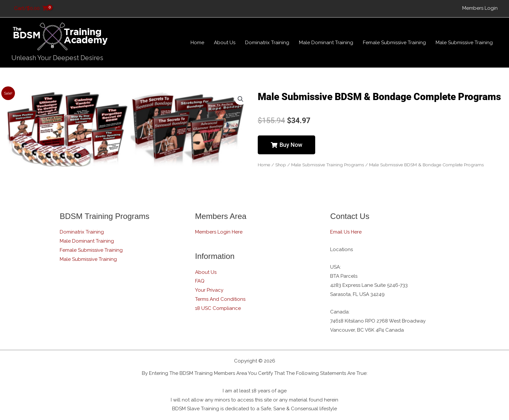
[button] (241, 99)
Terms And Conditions (220, 299)
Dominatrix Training (82, 232)
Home (264, 165)
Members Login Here (219, 232)
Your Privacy (209, 290)
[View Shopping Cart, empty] (31, 9)
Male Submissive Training (88, 259)
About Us (206, 272)
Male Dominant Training (87, 241)
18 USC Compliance (218, 308)
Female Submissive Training (91, 250)
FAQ (200, 281)
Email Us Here (346, 232)
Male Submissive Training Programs (328, 165)
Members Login (480, 8)
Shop (281, 165)
